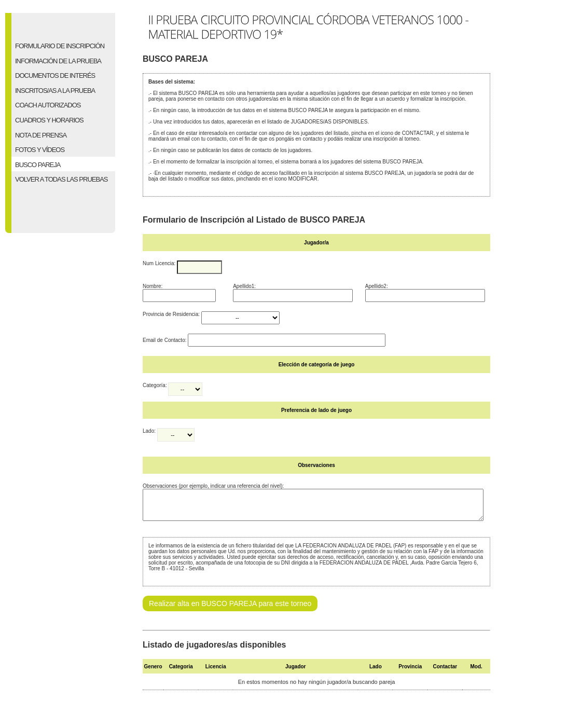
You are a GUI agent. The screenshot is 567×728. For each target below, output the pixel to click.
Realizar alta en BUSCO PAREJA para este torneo (230, 610)
